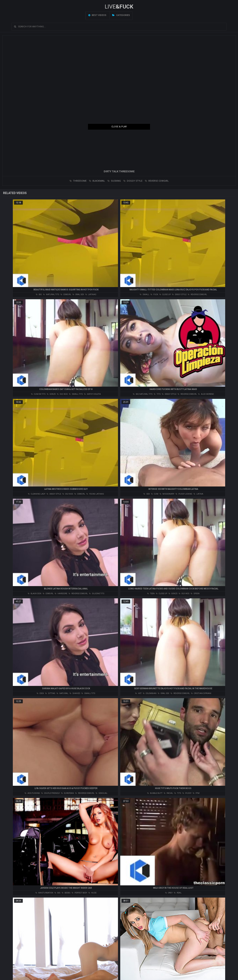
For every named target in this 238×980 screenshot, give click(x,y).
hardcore (61, 594)
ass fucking (32, 793)
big (39, 294)
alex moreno (206, 394)
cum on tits (38, 394)
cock (40, 693)
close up (165, 294)
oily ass (62, 394)
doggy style (133, 181)
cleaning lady (37, 494)
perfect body (79, 893)
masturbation (44, 893)
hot (138, 693)
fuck (154, 294)
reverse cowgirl (157, 181)
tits (157, 394)
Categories (121, 15)
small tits (76, 394)
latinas (91, 294)
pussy (187, 793)
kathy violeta (92, 394)
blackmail (97, 181)
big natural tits (143, 394)
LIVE (119, 7)
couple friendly (50, 793)
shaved (75, 693)
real (178, 893)
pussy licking (184, 494)
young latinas (95, 494)
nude (92, 893)
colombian (150, 693)
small (144, 294)
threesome (78, 181)
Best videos (97, 15)
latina (198, 494)
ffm (196, 793)
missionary (167, 494)
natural (62, 693)
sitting (50, 693)
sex (147, 494)
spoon (195, 594)
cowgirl (66, 294)
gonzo (51, 394)
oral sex (78, 294)
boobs (66, 893)
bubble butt (155, 793)
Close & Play (119, 127)
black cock (35, 594)
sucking (114, 181)
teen (151, 594)
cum (155, 494)
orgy (169, 893)
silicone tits (97, 594)
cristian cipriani (201, 693)
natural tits (51, 294)
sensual (102, 793)
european (67, 793)
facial (168, 793)
